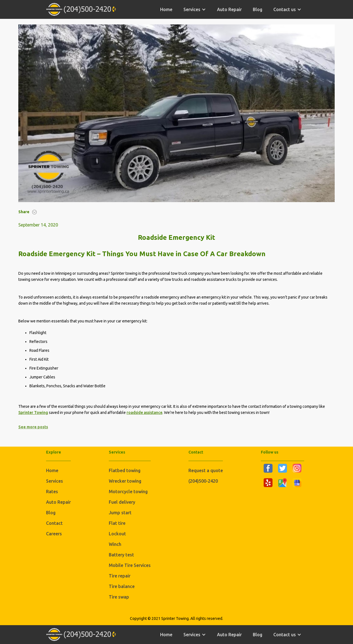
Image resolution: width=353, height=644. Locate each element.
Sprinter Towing (33, 413)
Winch (115, 544)
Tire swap (119, 597)
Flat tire (117, 523)
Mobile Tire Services (130, 565)
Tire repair (120, 576)
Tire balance (122, 586)
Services (55, 481)
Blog (258, 9)
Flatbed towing (125, 470)
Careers (54, 534)
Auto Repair (229, 9)
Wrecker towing (125, 481)
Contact (54, 523)
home (166, 9)
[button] (195, 9)
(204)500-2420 (203, 481)
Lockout (117, 534)
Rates (52, 492)
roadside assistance (144, 413)
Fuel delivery (122, 502)
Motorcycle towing (128, 492)
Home (52, 470)
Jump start (120, 513)
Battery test (121, 555)
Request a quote (206, 470)
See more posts (33, 427)
